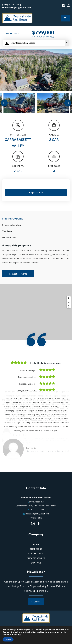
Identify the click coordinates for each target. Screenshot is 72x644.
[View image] (19, 103)
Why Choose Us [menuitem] (36, 554)
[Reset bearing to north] (69, 306)
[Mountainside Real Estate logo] (17, 18)
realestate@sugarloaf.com (37, 514)
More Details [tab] (9, 237)
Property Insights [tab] (11, 225)
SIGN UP (36, 602)
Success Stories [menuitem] (36, 558)
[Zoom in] (69, 298)
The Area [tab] (7, 231)
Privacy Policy (36, 518)
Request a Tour (36, 192)
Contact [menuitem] (36, 563)
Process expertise (27, 377)
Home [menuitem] (36, 544)
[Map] (36, 312)
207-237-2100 (37, 510)
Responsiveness (27, 384)
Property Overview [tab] (13, 219)
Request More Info (18, 274)
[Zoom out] (69, 302)
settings (18, 634)
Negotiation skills (27, 390)
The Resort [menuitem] (36, 549)
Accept (8, 639)
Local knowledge (27, 370)
